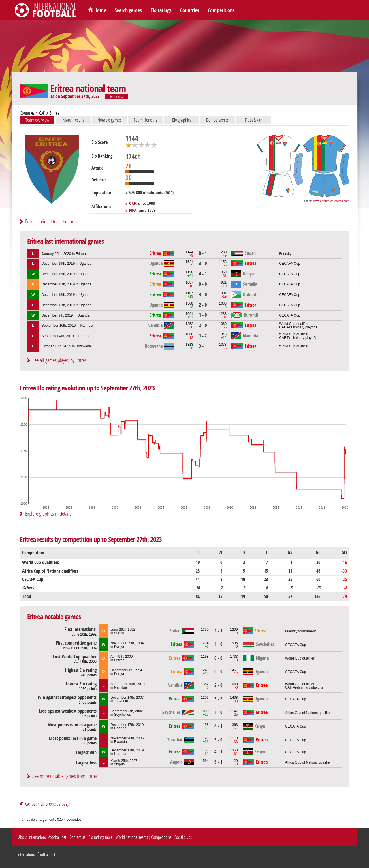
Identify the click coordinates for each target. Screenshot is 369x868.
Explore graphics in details (48, 514)
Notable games (109, 120)
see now (117, 97)
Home (100, 10)
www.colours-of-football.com (331, 201)
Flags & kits (253, 120)
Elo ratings (161, 10)
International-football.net (36, 855)
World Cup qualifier (294, 346)
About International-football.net (42, 837)
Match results (73, 120)
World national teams (132, 837)
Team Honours (145, 120)
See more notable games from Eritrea (65, 776)
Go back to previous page (47, 804)
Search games (128, 10)
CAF (42, 113)
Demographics (217, 120)
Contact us (77, 837)
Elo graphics (181, 120)
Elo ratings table (100, 837)
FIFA (133, 211)
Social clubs (183, 837)
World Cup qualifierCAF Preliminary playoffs (298, 326)
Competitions (221, 10)
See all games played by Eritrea (60, 360)
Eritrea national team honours (51, 222)
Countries (190, 10)
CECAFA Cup (290, 264)
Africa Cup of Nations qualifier (308, 713)
